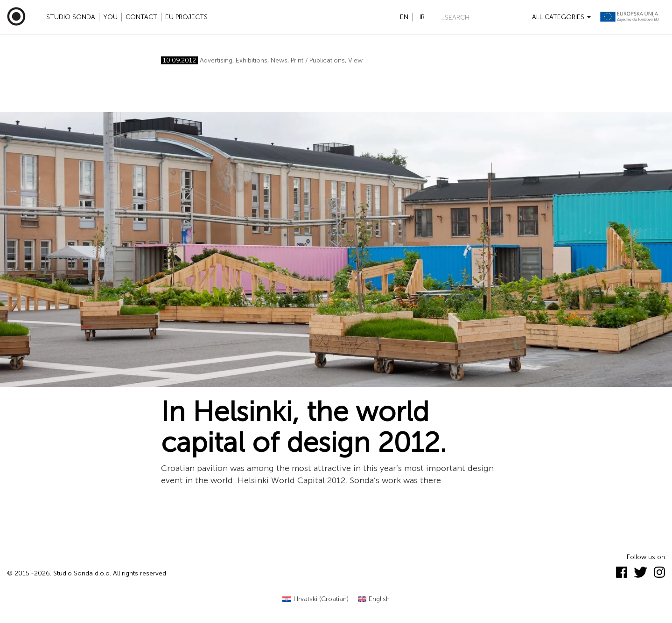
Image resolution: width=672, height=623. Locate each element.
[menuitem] (315, 599)
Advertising (216, 60)
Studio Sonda (71, 17)
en (404, 17)
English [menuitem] (379, 599)
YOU (110, 17)
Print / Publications (318, 60)
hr (420, 17)
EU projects (186, 17)
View (355, 60)
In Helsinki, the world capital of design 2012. (304, 427)
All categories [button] (561, 17)
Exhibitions (252, 60)
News (279, 60)
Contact (141, 17)
